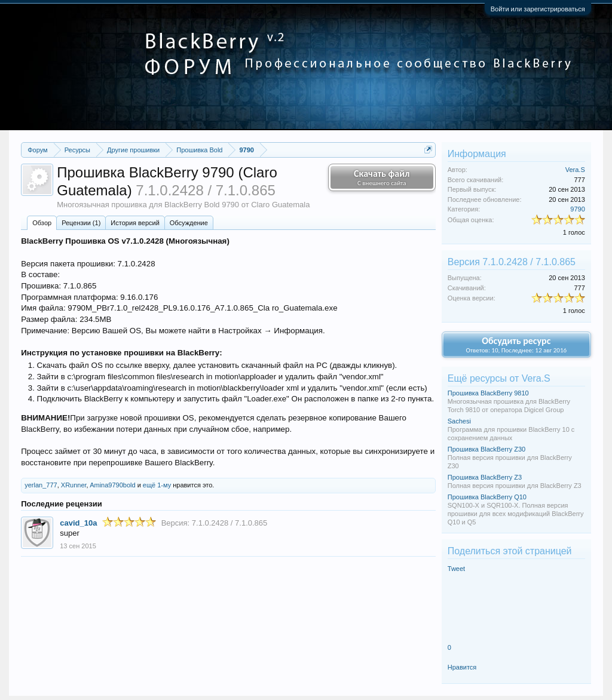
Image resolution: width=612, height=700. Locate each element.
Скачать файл (382, 177)
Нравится (462, 667)
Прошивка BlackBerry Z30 (486, 449)
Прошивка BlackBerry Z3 (485, 477)
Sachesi (459, 421)
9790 (577, 209)
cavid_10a (78, 523)
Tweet (456, 569)
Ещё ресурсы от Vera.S (499, 378)
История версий (135, 223)
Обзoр (42, 223)
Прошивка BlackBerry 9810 (488, 393)
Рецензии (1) (81, 223)
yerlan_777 (41, 485)
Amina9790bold (112, 485)
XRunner (74, 485)
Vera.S (575, 170)
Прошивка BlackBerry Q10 (487, 497)
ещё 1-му (157, 485)
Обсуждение (189, 223)
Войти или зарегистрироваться (538, 9)
